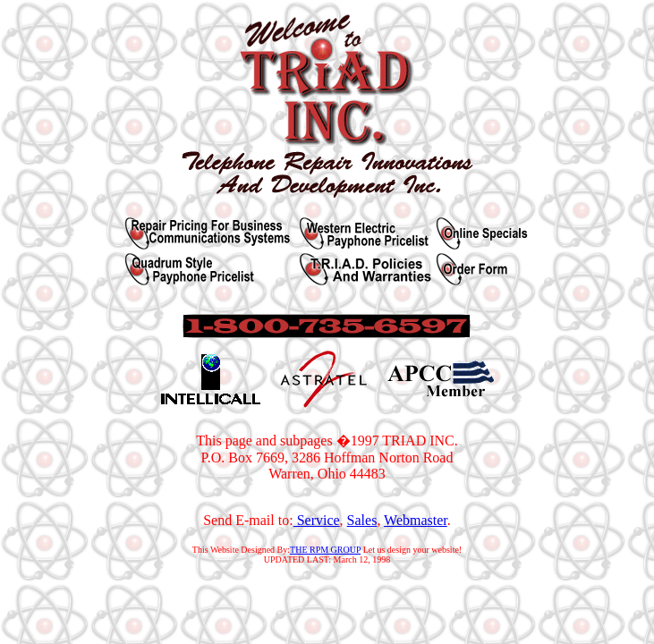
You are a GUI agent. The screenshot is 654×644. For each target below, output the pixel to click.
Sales (362, 520)
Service (317, 520)
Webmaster (416, 520)
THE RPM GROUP (325, 550)
